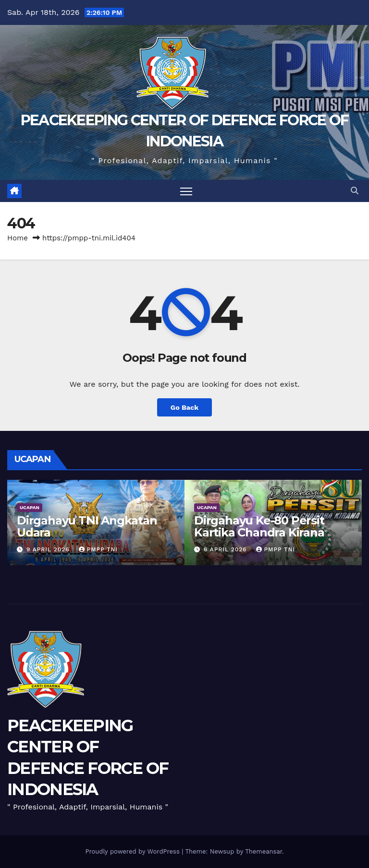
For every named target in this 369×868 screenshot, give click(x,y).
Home (18, 238)
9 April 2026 (49, 549)
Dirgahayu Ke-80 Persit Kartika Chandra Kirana (259, 526)
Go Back (184, 407)
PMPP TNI (98, 549)
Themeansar (264, 851)
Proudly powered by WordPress (133, 851)
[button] (355, 191)
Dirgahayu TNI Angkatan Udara (87, 526)
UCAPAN (30, 507)
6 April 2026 (227, 549)
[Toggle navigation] (186, 191)
